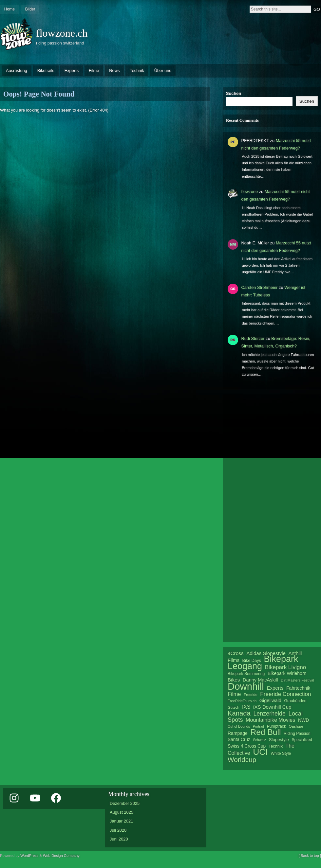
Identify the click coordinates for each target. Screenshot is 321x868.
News (114, 71)
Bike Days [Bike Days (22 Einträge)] (252, 660)
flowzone (250, 192)
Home (9, 9)
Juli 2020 (118, 830)
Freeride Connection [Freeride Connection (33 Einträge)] (285, 694)
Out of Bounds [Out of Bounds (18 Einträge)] (239, 726)
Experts (72, 71)
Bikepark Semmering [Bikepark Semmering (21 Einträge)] (246, 674)
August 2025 (122, 812)
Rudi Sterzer (253, 338)
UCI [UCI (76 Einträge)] (260, 752)
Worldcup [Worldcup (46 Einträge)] (242, 760)
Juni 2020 (119, 839)
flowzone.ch (62, 33)
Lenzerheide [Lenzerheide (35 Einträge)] (269, 714)
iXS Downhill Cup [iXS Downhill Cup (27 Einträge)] (272, 707)
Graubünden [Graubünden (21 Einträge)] (295, 701)
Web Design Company (61, 856)
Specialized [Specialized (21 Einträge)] (302, 740)
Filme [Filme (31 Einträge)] (234, 694)
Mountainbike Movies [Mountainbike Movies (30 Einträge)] (270, 720)
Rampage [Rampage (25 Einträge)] (238, 733)
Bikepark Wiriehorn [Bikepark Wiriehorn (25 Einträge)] (287, 673)
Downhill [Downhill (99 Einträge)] (246, 686)
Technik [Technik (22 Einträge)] (276, 746)
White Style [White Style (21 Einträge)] (281, 753)
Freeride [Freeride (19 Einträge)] (251, 695)
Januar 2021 (121, 821)
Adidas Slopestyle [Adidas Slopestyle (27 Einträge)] (266, 653)
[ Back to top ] (310, 856)
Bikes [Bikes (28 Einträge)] (234, 680)
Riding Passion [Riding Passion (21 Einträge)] (297, 734)
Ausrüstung (17, 71)
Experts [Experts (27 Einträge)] (275, 688)
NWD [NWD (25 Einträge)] (303, 720)
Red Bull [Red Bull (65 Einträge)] (265, 732)
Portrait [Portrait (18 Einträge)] (258, 726)
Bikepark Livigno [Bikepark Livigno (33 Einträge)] (286, 667)
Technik (137, 71)
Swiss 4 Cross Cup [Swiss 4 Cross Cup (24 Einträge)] (247, 746)
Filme (94, 71)
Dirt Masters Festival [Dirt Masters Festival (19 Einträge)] (297, 680)
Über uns (163, 71)
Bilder (30, 9)
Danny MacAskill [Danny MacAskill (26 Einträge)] (260, 680)
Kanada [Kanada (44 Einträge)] (239, 713)
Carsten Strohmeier (260, 287)
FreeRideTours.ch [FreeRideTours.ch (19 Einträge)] (242, 701)
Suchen (234, 93)
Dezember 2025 (125, 803)
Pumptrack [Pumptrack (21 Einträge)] (276, 726)
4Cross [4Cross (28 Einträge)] (236, 653)
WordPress (29, 856)
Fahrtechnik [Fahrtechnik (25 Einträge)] (298, 688)
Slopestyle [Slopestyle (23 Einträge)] (279, 740)
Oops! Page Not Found (39, 94)
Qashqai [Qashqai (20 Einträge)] (296, 726)
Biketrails (46, 71)
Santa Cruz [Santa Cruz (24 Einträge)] (239, 740)
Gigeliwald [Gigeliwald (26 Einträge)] (270, 700)
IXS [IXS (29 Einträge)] (246, 707)
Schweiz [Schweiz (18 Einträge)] (259, 740)
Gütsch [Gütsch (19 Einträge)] (233, 707)
